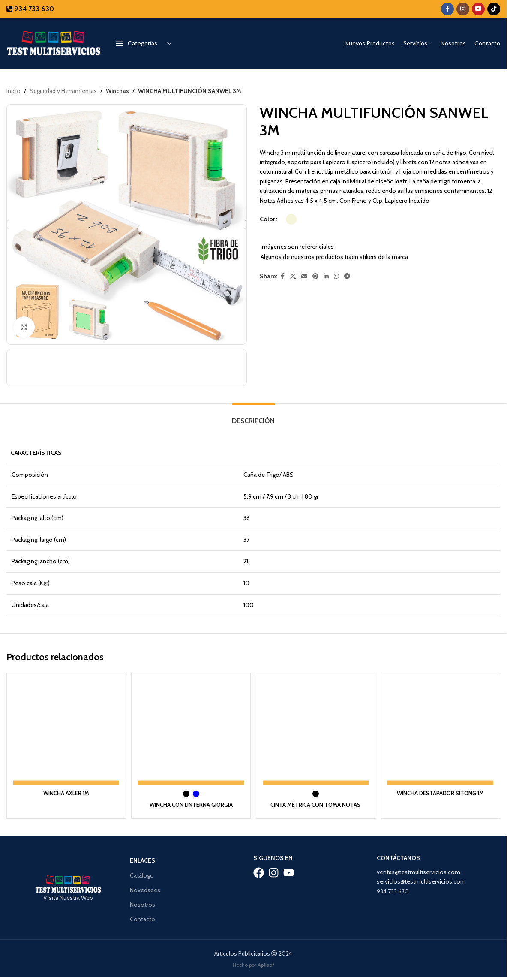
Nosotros (142, 904)
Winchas (117, 91)
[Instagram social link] (463, 9)
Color (267, 219)
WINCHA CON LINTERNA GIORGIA (191, 804)
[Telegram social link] (347, 276)
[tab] (253, 419)
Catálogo (142, 875)
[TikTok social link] (494, 9)
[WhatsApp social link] (336, 276)
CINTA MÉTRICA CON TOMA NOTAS (316, 804)
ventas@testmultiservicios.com (418, 871)
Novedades (145, 889)
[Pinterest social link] (315, 276)
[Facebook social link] (447, 9)
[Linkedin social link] (326, 276)
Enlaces (142, 860)
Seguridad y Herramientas (63, 91)
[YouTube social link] (478, 9)
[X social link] (293, 276)
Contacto (142, 919)
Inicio (13, 91)
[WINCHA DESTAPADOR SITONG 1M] (442, 733)
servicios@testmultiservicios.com (421, 881)
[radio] (291, 219)
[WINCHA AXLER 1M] (65, 733)
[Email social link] (304, 276)
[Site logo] (54, 42)
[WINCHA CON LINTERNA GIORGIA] (190, 733)
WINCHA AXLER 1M (65, 793)
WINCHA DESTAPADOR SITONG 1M (442, 793)
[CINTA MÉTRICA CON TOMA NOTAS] (316, 733)
